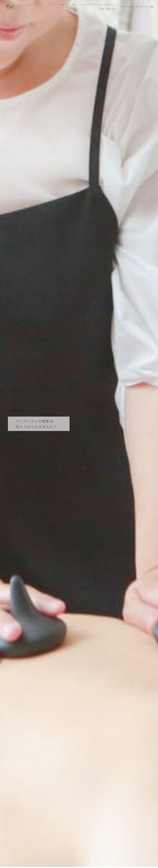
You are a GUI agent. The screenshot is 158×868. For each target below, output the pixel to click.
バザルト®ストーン (87, 4)
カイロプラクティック (108, 4)
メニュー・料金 (57, 4)
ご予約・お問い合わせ (108, 9)
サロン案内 (72, 4)
